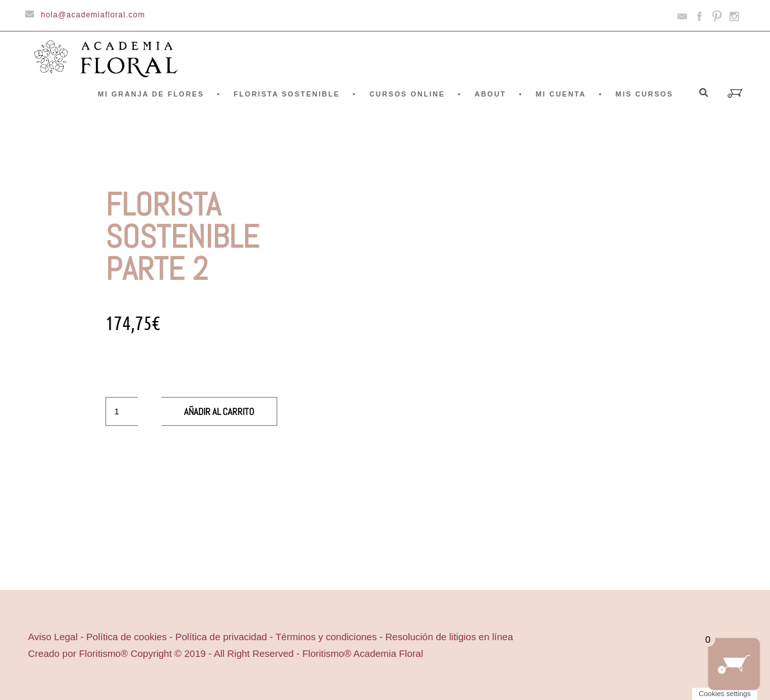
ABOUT (490, 94)
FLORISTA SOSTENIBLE (287, 94)
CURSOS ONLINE (407, 94)
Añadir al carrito (219, 411)
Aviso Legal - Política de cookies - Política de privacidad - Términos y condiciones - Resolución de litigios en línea (271, 637)
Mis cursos (645, 94)
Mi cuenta (561, 94)
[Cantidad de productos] (122, 411)
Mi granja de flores (151, 94)
